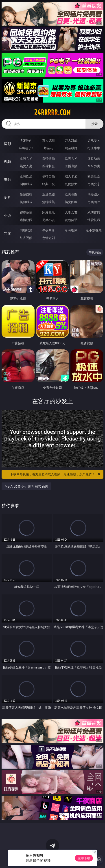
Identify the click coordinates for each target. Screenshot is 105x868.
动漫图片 (94, 194)
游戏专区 (94, 140)
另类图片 (94, 202)
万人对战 (71, 140)
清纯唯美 (48, 202)
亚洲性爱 (26, 176)
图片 (7, 197)
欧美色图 (71, 194)
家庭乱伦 (48, 212)
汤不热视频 (94, 230)
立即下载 (84, 858)
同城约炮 (26, 230)
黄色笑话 (71, 220)
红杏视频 (26, 238)
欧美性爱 (94, 176)
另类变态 (94, 184)
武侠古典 (94, 212)
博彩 (7, 144)
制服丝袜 (26, 184)
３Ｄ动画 (94, 158)
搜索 (94, 124)
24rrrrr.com (52, 112)
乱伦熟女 (71, 184)
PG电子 (26, 140)
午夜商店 (48, 230)
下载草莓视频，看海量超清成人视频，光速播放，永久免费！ (56, 474)
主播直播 (71, 166)
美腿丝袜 (26, 202)
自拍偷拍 (48, 158)
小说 (7, 215)
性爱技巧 (94, 220)
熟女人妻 (26, 166)
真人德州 (48, 140)
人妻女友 (71, 212)
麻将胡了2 (26, 148)
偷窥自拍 (26, 194)
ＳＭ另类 (94, 166)
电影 (7, 180)
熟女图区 (71, 202)
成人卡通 (71, 176)
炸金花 (48, 148)
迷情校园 (26, 220)
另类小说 (48, 220)
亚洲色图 (48, 194)
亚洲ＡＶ (26, 158)
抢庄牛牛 (94, 148)
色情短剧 (48, 238)
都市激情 (26, 212)
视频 (7, 162)
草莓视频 (71, 230)
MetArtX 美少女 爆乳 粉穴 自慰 (26, 486)
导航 (7, 233)
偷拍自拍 (48, 176)
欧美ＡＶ (71, 158)
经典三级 (48, 184)
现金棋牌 (71, 148)
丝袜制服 (48, 166)
